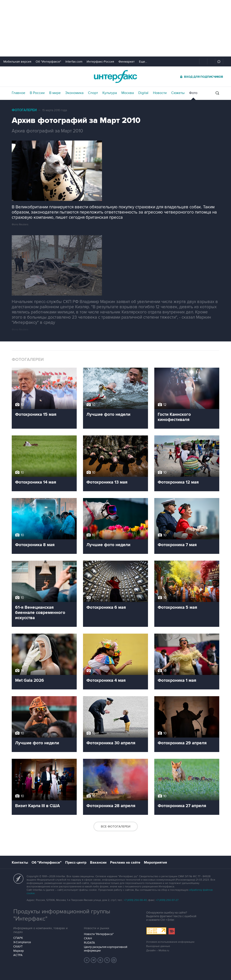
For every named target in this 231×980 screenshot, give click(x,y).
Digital (143, 93)
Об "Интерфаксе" (48, 62)
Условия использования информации (170, 942)
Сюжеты (178, 93)
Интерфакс (115, 76)
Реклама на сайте (125, 862)
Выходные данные (158, 946)
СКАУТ (18, 947)
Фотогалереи (24, 110)
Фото (193, 93)
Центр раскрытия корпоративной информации (106, 949)
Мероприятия (155, 862)
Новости (160, 93)
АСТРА (18, 955)
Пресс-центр (76, 862)
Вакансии (98, 862)
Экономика (74, 93)
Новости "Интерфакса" (99, 934)
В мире (55, 93)
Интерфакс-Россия (100, 62)
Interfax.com (74, 62)
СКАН (88, 938)
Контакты (20, 862)
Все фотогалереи (116, 826)
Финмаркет (127, 62)
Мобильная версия (17, 62)
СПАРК (18, 938)
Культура (110, 93)
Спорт (93, 93)
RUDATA (89, 943)
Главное (18, 93)
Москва (128, 93)
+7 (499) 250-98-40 (135, 900)
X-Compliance (22, 942)
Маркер (18, 951)
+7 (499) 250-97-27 (167, 900)
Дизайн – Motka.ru (158, 951)
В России (37, 93)
